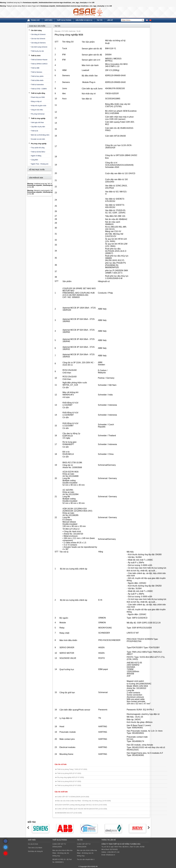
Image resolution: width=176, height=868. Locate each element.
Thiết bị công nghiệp (38, 118)
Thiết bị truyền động (38, 93)
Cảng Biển (35, 160)
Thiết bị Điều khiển (37, 80)
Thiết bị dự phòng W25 (69, 773)
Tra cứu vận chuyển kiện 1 (86, 859)
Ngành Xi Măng (36, 156)
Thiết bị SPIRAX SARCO (39, 64)
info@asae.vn (110, 855)
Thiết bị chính (36, 56)
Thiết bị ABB (35, 68)
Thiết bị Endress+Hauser (39, 60)
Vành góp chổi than (37, 122)
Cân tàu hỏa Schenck (38, 39)
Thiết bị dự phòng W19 (69, 781)
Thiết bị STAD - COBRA (39, 89)
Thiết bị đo (35, 131)
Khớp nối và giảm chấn (39, 106)
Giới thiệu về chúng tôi (35, 851)
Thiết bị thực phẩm (37, 76)
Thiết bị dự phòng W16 (69, 785)
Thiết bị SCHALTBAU (38, 152)
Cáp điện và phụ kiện (38, 127)
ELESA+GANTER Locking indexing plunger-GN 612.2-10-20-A (82, 805)
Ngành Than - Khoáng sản (40, 164)
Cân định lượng (36, 30)
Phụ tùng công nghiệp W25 (71, 777)
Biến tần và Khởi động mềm (40, 135)
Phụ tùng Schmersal (38, 114)
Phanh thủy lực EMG (38, 97)
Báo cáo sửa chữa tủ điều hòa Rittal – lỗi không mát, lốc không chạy (84, 801)
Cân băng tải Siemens (38, 43)
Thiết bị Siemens (37, 72)
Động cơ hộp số (36, 101)
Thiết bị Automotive (37, 85)
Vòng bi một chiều (37, 110)
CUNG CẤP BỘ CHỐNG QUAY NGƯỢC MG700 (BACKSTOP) (82, 809)
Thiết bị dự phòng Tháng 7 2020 (72, 769)
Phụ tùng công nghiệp (39, 144)
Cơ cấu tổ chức (33, 844)
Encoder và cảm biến (38, 139)
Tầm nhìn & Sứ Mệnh (35, 848)
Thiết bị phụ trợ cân (37, 51)
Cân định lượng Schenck (39, 47)
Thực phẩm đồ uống (38, 148)
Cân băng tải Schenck (38, 34)
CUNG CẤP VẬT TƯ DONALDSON (73, 797)
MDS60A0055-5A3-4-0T (70, 813)
